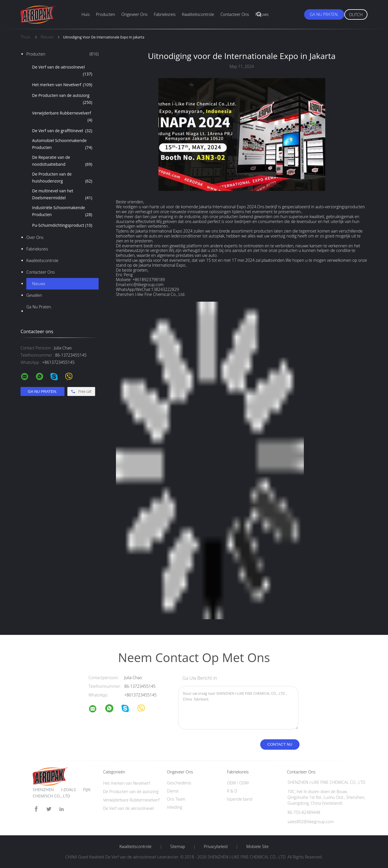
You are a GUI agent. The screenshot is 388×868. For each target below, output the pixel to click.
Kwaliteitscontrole (198, 14)
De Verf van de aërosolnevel (62, 71)
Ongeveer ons (134, 14)
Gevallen (34, 295)
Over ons (35, 237)
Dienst (173, 791)
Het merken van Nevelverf (62, 85)
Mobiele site (257, 847)
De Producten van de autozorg (62, 99)
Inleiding (174, 807)
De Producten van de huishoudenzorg (62, 178)
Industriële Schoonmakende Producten (62, 211)
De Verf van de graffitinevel (62, 131)
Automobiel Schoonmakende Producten (62, 144)
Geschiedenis (179, 783)
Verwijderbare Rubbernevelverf (62, 117)
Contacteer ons (235, 14)
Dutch (356, 15)
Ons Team (176, 799)
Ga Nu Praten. (324, 14)
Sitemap (178, 847)
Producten (106, 14)
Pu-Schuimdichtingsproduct (62, 225)
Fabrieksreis (165, 14)
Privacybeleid (216, 847)
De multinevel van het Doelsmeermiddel (62, 195)
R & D (232, 791)
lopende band (240, 799)
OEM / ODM (238, 783)
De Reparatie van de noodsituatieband (62, 161)
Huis (86, 14)
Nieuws (262, 14)
